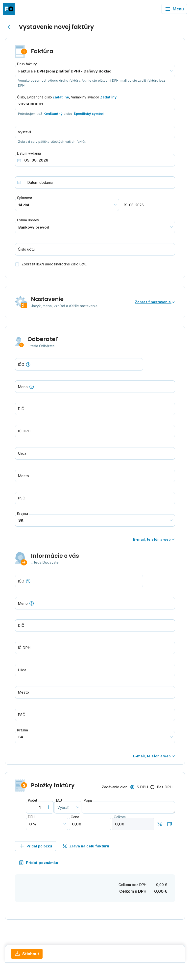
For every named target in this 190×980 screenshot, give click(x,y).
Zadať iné (61, 97)
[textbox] (95, 387)
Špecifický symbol (89, 114)
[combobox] (95, 387)
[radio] (139, 787)
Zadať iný (108, 97)
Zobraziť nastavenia (155, 302)
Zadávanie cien (115, 787)
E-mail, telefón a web (154, 539)
